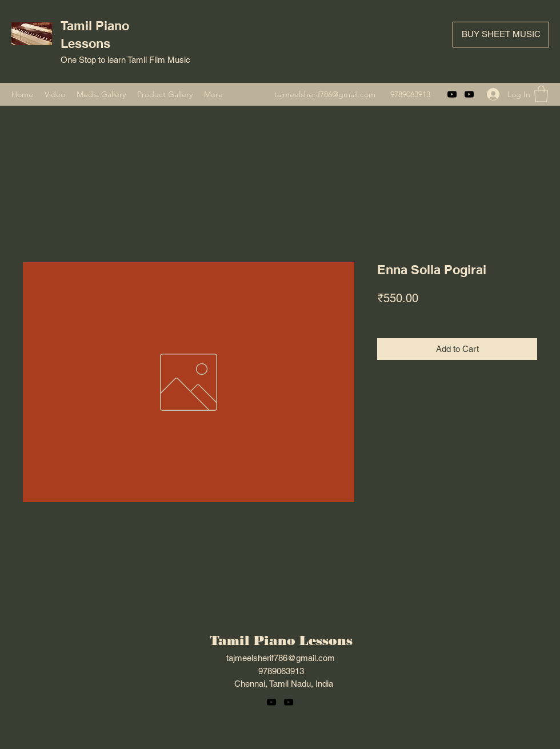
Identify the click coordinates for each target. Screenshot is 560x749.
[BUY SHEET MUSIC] (501, 35)
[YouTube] (452, 94)
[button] (541, 94)
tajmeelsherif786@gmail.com (325, 94)
